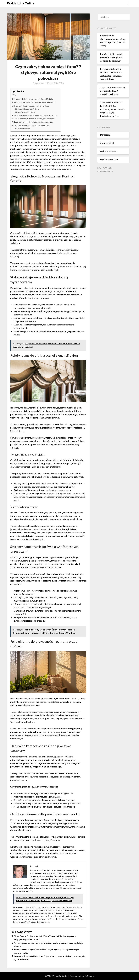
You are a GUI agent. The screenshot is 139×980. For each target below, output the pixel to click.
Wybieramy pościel (109, 160)
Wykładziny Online (21, 3)
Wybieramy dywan (109, 151)
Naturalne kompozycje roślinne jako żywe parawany (36, 122)
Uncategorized (107, 143)
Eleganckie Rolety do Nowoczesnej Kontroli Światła (37, 99)
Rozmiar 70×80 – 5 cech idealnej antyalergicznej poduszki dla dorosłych (111, 57)
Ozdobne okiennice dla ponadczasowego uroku (35, 125)
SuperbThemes (87, 976)
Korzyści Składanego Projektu (31, 109)
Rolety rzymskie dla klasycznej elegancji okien (33, 106)
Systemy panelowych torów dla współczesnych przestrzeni (40, 115)
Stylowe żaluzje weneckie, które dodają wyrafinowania (38, 102)
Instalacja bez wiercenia (28, 112)
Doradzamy (106, 135)
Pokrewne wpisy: (25, 129)
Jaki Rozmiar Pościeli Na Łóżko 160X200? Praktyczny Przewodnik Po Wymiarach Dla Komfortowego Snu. (113, 109)
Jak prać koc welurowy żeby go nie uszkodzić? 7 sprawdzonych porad (113, 91)
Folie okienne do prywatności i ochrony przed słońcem (38, 119)
